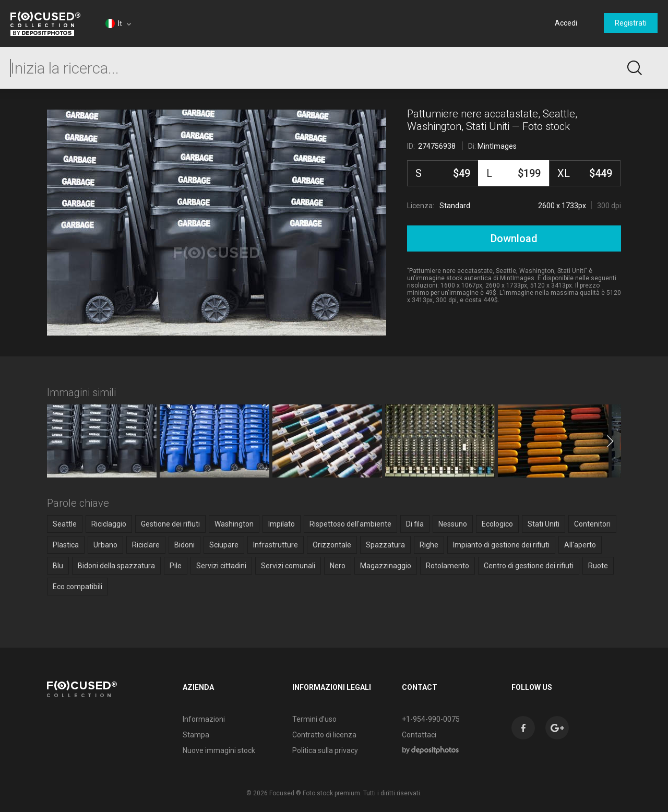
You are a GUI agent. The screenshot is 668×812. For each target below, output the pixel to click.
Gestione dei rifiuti (170, 524)
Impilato (282, 524)
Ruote (598, 566)
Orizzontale (332, 545)
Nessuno (453, 524)
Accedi (566, 23)
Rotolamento (448, 566)
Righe (429, 545)
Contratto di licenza (324, 735)
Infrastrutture (276, 545)
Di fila (415, 524)
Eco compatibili (77, 587)
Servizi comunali (288, 566)
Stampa (196, 735)
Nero (338, 566)
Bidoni (184, 545)
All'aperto (580, 545)
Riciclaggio (109, 524)
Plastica (66, 545)
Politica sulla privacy (325, 750)
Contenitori (592, 524)
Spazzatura (385, 545)
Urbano (105, 545)
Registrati (631, 23)
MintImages (497, 146)
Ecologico (497, 524)
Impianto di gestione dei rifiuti (501, 545)
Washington (234, 524)
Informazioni (204, 719)
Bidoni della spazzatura (116, 566)
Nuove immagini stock (219, 750)
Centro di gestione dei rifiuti (529, 566)
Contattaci (419, 735)
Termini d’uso (314, 719)
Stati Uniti (544, 524)
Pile (176, 566)
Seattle (65, 524)
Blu (58, 566)
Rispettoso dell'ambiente (350, 524)
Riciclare (146, 545)
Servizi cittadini (221, 566)
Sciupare (224, 545)
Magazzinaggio (386, 566)
